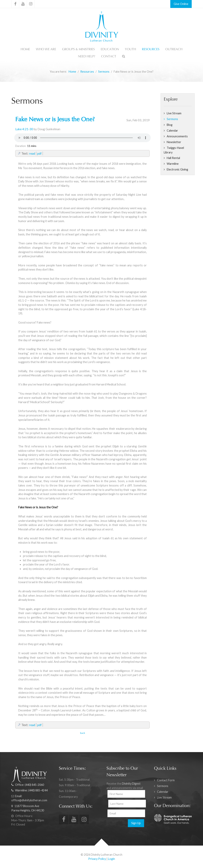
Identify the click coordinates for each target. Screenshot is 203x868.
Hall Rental (173, 158)
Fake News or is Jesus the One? (55, 120)
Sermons (172, 119)
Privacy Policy (97, 859)
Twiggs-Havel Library (174, 150)
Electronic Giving (177, 169)
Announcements (177, 136)
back (83, 733)
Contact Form (166, 780)
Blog (170, 125)
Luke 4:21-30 (24, 129)
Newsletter (174, 142)
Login (112, 859)
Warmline (173, 164)
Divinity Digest (131, 784)
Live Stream (174, 113)
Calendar (172, 131)
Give (177, 4)
